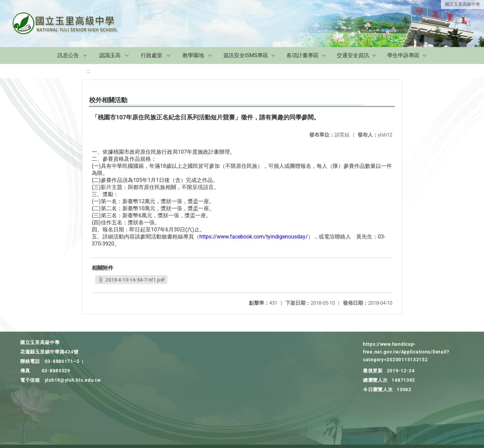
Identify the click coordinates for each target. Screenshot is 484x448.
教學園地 (193, 55)
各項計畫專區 (302, 55)
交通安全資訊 (353, 55)
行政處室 (152, 55)
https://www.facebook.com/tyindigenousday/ (254, 237)
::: (88, 71)
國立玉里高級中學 (462, 4)
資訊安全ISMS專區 (246, 55)
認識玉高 (110, 55)
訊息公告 (68, 55)
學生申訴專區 (403, 55)
